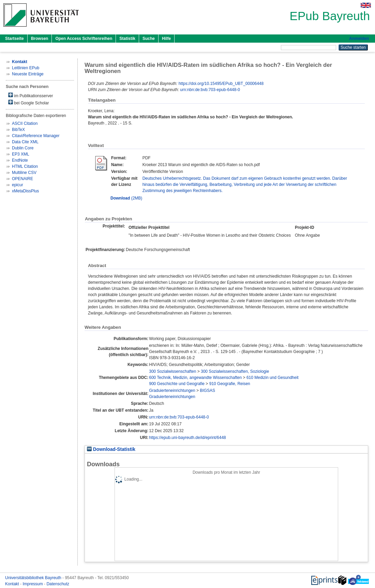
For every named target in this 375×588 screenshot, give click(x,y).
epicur (18, 185)
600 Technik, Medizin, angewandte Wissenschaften (195, 378)
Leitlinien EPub (26, 68)
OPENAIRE (22, 179)
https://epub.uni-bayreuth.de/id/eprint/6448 (187, 438)
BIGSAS (207, 391)
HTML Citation (25, 166)
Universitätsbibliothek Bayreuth (34, 578)
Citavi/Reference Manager (36, 136)
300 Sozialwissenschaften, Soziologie (235, 371)
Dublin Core (23, 148)
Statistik (127, 39)
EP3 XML (21, 154)
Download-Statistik (111, 449)
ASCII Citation (25, 123)
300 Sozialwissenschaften (172, 371)
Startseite (14, 39)
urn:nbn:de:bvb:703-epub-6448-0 (210, 90)
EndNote (20, 160)
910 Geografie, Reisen (230, 384)
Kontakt (13, 584)
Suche (149, 39)
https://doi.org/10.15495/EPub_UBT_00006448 (221, 84)
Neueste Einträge (28, 74)
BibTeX (18, 130)
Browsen (40, 39)
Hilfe (166, 39)
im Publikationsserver (31, 95)
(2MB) (126, 198)
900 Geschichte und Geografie (177, 384)
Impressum (33, 584)
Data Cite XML (25, 142)
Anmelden (359, 39)
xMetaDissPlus (25, 191)
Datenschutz (58, 584)
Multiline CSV (24, 173)
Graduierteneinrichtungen (172, 391)
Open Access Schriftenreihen (84, 39)
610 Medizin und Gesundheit (273, 378)
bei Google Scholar (28, 102)
